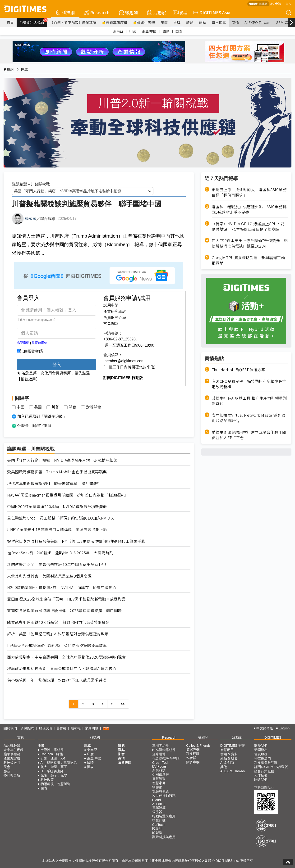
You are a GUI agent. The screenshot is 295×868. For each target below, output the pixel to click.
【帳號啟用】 (28, 379)
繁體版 (254, 4)
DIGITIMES (273, 737)
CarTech (158, 825)
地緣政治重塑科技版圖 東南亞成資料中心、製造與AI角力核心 (62, 668)
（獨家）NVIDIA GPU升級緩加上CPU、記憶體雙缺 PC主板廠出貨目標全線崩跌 (248, 226)
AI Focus (159, 804)
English (284, 728)
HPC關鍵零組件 (164, 750)
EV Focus (159, 766)
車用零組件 (161, 746)
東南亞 (118, 31)
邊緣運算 (159, 754)
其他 (224, 767)
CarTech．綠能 (52, 754)
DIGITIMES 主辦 (233, 746)
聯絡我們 (261, 780)
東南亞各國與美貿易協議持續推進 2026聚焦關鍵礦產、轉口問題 (65, 611)
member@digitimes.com (124, 361)
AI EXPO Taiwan (257, 22)
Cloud (157, 800)
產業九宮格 (12, 758)
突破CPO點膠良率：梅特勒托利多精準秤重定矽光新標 (249, 384)
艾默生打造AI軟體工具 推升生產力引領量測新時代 (249, 401)
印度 (133, 31)
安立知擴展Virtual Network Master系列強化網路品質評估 (249, 418)
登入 (288, 3)
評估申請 (275, 3)
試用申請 (111, 305)
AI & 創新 (227, 763)
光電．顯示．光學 (54, 775)
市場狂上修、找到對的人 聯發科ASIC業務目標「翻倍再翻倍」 (249, 192)
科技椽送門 (12, 763)
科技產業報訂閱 (266, 763)
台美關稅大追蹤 (33, 21)
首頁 (10, 22)
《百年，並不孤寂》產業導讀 (73, 22)
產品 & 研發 (229, 758)
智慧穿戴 (159, 820)
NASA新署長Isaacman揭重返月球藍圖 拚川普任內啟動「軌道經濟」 (67, 495)
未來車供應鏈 (115, 22)
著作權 (61, 728)
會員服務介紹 (115, 318)
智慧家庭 (159, 783)
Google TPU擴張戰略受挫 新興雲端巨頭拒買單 (248, 260)
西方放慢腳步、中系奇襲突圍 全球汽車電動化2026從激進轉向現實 (66, 657)
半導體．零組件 (52, 750)
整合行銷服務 (264, 771)
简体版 (263, 4)
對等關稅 (94, 407)
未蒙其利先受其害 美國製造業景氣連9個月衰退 (49, 576)
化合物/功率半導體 (166, 758)
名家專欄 (193, 749)
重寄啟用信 (39, 343)
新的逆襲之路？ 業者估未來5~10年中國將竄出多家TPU (57, 564)
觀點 (203, 22)
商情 (235, 22)
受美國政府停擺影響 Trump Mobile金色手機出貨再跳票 (57, 472)
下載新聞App (264, 788)
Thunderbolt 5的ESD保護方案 (239, 370)
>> (123, 704)
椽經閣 (128, 12)
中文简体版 (265, 728)
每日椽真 (219, 22)
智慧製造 (159, 779)
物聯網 (157, 787)
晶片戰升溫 (12, 746)
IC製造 (157, 833)
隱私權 (76, 728)
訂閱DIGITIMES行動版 (271, 767)
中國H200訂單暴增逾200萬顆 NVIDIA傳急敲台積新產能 (57, 507)
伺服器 (157, 812)
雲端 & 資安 (229, 754)
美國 (38, 407)
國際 (166, 31)
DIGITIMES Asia (212, 12)
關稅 (73, 407)
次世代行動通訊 (164, 796)
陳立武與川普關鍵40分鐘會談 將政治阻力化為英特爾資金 (58, 622)
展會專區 (125, 763)
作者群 (191, 758)
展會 (7, 767)
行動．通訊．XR (53, 758)
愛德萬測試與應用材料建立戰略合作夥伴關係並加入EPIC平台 (249, 435)
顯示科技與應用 (164, 837)
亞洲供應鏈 (161, 774)
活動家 (157, 12)
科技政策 (47, 780)
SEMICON (284, 22)
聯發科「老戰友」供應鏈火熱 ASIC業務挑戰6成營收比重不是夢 (249, 209)
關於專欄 (193, 762)
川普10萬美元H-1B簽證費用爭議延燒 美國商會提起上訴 (57, 530)
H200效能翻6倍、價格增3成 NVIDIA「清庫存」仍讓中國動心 (62, 587)
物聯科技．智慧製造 (55, 784)
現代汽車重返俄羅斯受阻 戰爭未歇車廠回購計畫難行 (54, 483)
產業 (164, 22)
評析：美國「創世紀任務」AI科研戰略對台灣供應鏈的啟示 (58, 634)
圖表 (179, 31)
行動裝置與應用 (164, 816)
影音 (180, 12)
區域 (177, 22)
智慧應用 (227, 750)
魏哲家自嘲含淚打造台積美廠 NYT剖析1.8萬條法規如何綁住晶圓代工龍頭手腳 (76, 541)
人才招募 (261, 775)
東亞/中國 (149, 31)
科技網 (65, 12)
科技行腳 (193, 754)
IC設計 (157, 828)
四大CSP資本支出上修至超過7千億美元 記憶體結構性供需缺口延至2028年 (250, 243)
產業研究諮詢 (115, 311)
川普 (55, 407)
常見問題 (111, 323)
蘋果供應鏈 (144, 22)
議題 (190, 22)
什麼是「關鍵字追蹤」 (36, 426)
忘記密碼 (23, 343)
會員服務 (261, 754)
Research (97, 12)
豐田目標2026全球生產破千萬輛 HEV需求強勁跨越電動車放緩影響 (66, 599)
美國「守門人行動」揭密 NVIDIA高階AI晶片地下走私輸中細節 (62, 460)
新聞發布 (28, 728)
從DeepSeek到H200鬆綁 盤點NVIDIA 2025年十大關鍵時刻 (60, 553)
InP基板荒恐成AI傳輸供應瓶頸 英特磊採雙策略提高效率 (57, 645)
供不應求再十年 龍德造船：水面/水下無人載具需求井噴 (57, 680)
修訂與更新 (12, 775)
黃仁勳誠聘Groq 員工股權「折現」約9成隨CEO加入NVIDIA (60, 518)
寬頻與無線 (161, 791)
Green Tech (161, 763)
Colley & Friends (198, 746)
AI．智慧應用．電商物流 (58, 763)
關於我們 (10, 728)
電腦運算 (159, 808)
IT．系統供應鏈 (52, 771)
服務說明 (46, 728)
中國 (21, 407)
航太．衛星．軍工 (54, 767)
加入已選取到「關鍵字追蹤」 (42, 416)
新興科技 (159, 770)
